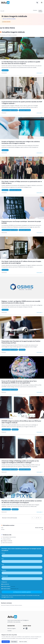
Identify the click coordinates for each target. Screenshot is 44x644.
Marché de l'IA (5, 70)
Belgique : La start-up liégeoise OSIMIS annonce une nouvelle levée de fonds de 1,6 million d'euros (21, 302)
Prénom (3, 553)
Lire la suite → (40, 73)
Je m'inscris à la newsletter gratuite (22, 592)
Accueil (2, 11)
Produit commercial (6, 429)
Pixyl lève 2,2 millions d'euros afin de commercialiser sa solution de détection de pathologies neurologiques (22, 502)
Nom (3, 559)
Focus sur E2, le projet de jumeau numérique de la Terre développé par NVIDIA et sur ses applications (19, 382)
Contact (9, 631)
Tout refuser (14, 642)
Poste (3, 565)
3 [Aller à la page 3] (39, 518)
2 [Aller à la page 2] (37, 518)
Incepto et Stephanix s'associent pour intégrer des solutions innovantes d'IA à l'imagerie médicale (21, 142)
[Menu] (42, 3)
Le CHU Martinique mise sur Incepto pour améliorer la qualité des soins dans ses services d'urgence (21, 63)
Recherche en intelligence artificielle (10, 110)
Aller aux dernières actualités (9, 19)
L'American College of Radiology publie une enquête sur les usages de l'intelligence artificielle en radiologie (20, 462)
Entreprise (4, 570)
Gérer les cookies (23, 642)
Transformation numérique (25, 110)
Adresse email (5, 576)
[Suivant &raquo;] (41, 518)
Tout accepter (6, 642)
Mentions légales (12, 628)
